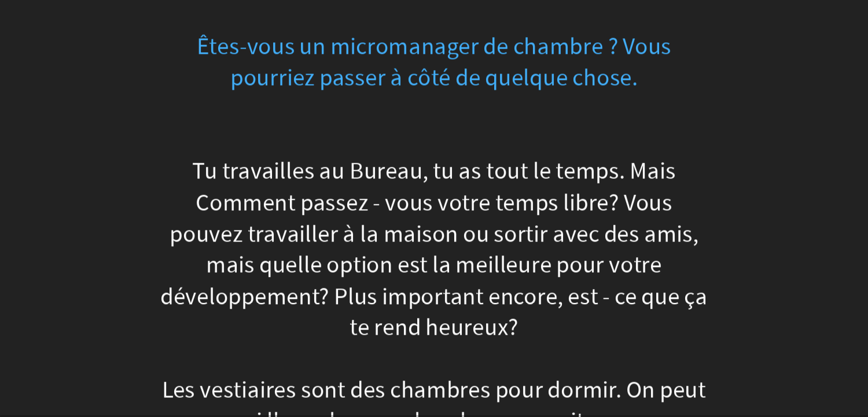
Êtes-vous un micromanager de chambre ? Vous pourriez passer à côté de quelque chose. (434, 62)
